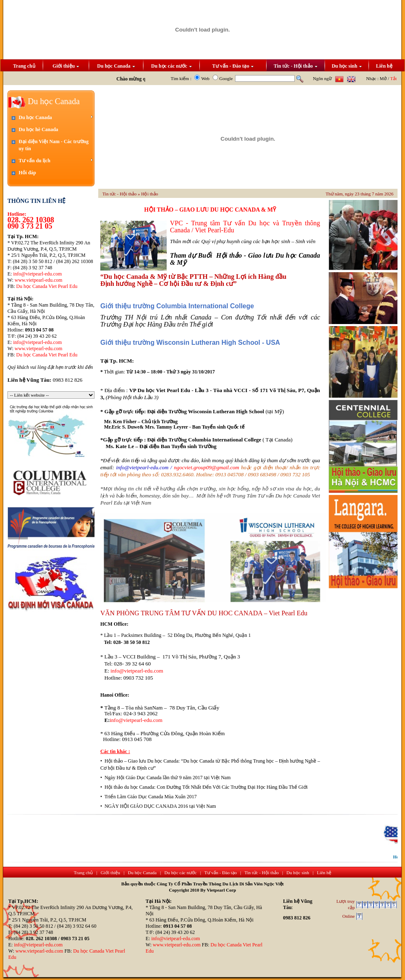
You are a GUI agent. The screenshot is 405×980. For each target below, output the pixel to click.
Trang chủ (24, 66)
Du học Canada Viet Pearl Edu (47, 286)
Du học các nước (172, 66)
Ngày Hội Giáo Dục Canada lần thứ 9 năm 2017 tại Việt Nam (167, 778)
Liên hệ (384, 66)
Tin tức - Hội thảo (295, 66)
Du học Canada (116, 66)
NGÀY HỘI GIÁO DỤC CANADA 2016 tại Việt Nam (160, 806)
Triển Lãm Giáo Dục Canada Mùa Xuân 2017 (151, 797)
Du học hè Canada (38, 129)
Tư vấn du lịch (56, 160)
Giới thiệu (66, 66)
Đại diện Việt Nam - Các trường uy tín (54, 145)
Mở (383, 78)
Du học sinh (347, 66)
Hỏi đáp (27, 173)
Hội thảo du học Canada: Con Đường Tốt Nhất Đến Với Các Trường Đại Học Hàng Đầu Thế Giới (206, 787)
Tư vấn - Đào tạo (233, 66)
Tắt (393, 78)
